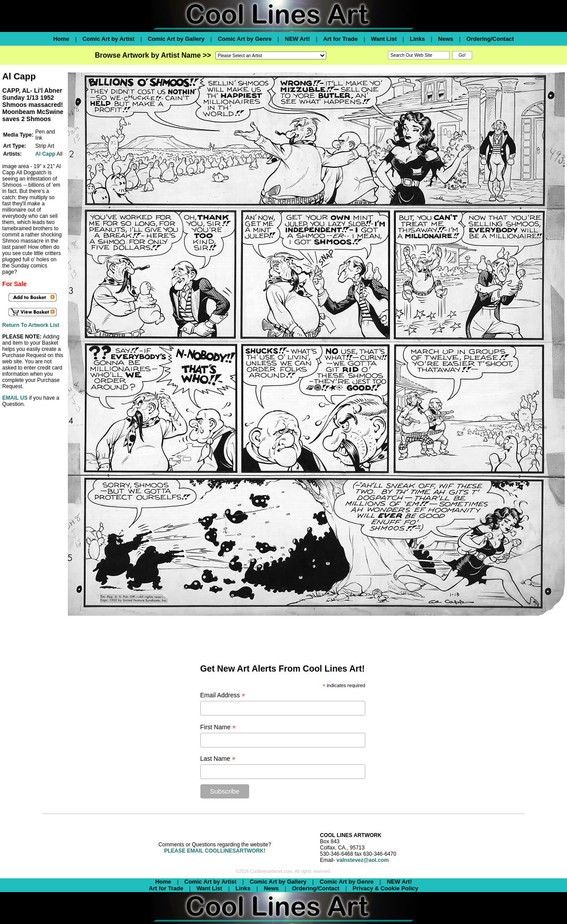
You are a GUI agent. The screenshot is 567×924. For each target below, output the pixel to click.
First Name (218, 727)
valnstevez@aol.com (363, 860)
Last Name (218, 759)
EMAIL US (15, 398)
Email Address (223, 695)
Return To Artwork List (31, 325)
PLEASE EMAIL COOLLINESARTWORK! (215, 851)
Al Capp (45, 154)
